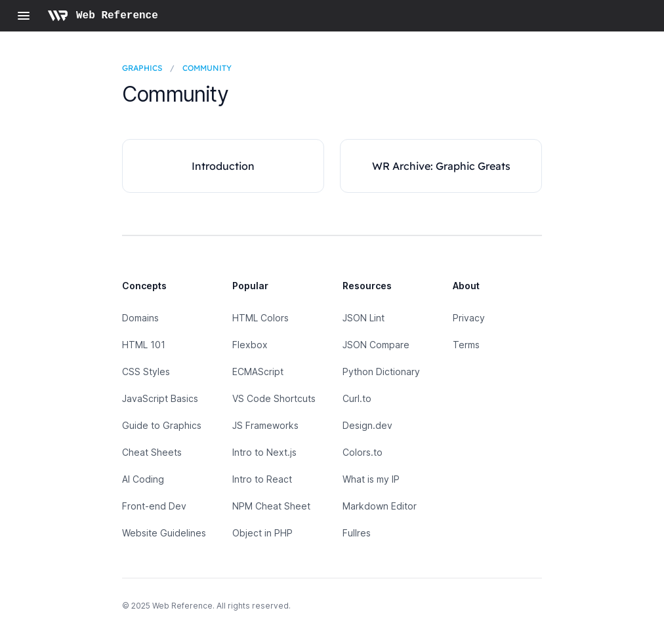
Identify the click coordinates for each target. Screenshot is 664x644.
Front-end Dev (154, 506)
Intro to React (262, 479)
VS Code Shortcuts (274, 398)
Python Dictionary (381, 372)
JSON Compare (376, 345)
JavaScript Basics (160, 398)
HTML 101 (144, 345)
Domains (140, 318)
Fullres (357, 533)
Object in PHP (262, 533)
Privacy (469, 318)
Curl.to (357, 398)
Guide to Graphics (162, 425)
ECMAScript (258, 372)
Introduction (223, 166)
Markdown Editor (380, 506)
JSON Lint (363, 318)
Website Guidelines (164, 533)
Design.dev (367, 425)
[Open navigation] (24, 16)
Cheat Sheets (152, 452)
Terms (466, 345)
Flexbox (250, 345)
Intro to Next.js (264, 452)
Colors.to (363, 452)
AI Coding (143, 479)
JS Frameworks (265, 425)
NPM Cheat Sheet (271, 506)
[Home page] (103, 16)
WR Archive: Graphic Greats (441, 166)
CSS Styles (146, 372)
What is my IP (371, 479)
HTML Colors (260, 318)
